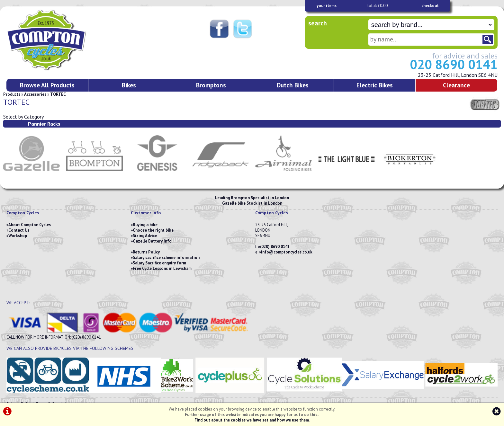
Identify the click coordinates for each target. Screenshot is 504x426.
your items (327, 6)
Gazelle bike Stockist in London (252, 203)
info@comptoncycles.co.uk (287, 252)
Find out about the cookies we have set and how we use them (252, 420)
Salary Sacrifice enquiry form (159, 263)
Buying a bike (145, 225)
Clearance (456, 85)
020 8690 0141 (454, 64)
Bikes (129, 85)
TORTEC (58, 94)
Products (12, 94)
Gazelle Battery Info (152, 241)
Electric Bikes (375, 85)
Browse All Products (47, 85)
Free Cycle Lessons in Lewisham (162, 268)
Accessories (35, 94)
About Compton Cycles (30, 225)
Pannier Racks (44, 124)
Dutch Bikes (293, 85)
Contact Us (19, 230)
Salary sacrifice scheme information (166, 257)
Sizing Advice (145, 236)
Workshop (18, 236)
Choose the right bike (153, 230)
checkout (430, 6)
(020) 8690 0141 (275, 247)
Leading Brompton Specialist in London (252, 198)
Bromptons (211, 85)
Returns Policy (146, 252)
